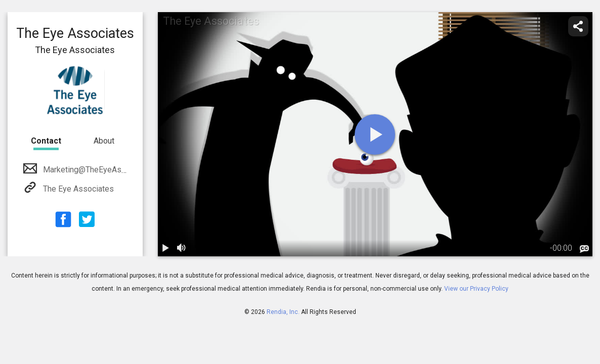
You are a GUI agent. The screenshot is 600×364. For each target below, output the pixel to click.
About (104, 141)
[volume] (182, 248)
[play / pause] (166, 248)
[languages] (584, 249)
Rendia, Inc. (283, 312)
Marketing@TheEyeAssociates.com (105, 170)
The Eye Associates (77, 189)
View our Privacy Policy (476, 289)
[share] (578, 26)
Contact (46, 141)
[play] (375, 134)
